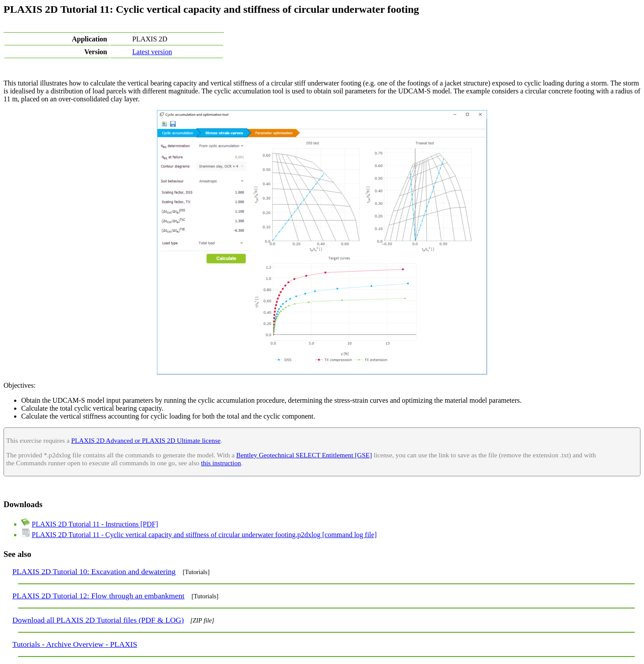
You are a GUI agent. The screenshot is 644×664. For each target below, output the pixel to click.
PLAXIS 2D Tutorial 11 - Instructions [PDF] (95, 524)
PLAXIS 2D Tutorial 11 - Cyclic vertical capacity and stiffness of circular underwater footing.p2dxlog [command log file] (204, 535)
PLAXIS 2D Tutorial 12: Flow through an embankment (98, 596)
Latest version (152, 52)
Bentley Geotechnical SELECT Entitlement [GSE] (304, 455)
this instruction (221, 463)
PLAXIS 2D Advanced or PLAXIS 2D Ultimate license (146, 440)
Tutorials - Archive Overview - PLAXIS (75, 644)
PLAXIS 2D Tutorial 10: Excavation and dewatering (94, 571)
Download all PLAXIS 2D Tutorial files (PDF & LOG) (98, 620)
